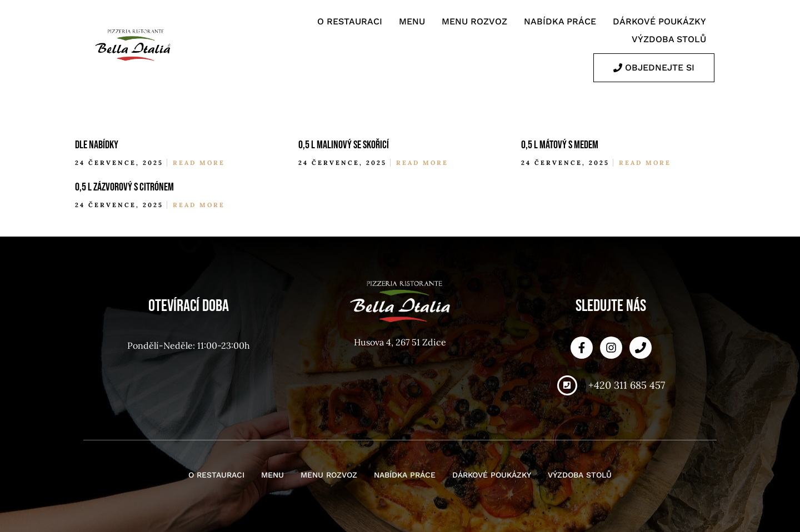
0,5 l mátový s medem (560, 145)
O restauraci (350, 21)
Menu (412, 21)
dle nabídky (97, 145)
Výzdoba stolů (669, 39)
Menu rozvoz (474, 21)
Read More (199, 163)
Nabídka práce (560, 21)
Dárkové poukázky (659, 21)
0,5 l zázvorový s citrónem (124, 187)
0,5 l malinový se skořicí (344, 145)
